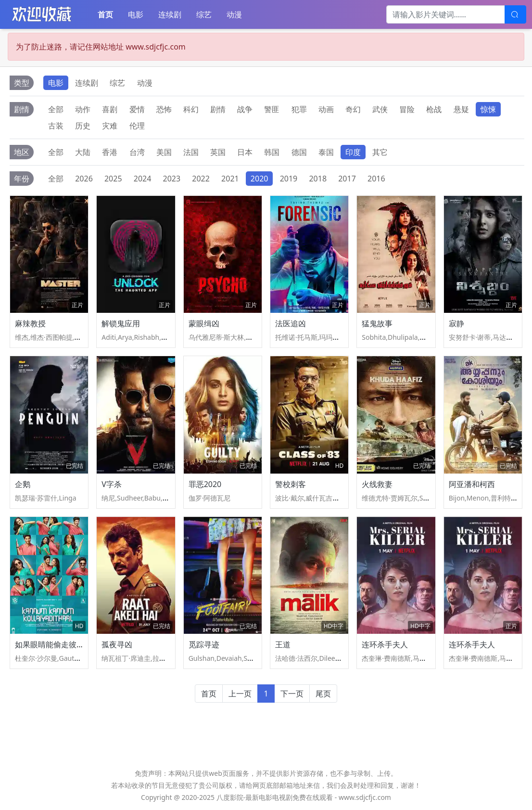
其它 (380, 152)
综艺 (204, 14)
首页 (105, 14)
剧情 (218, 109)
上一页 (240, 694)
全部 (56, 109)
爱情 (137, 109)
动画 (326, 109)
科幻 (191, 109)
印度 (353, 152)
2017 (347, 179)
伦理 (137, 126)
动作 (83, 109)
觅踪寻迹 (204, 644)
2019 (289, 179)
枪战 (434, 109)
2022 (201, 179)
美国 (164, 152)
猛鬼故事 (377, 323)
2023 (172, 179)
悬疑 (461, 109)
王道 (283, 644)
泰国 (326, 152)
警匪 (272, 109)
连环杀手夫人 (385, 644)
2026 (84, 179)
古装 (56, 126)
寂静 (456, 323)
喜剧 (110, 109)
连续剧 (170, 14)
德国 (299, 152)
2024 (143, 179)
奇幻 (353, 109)
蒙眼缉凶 (204, 323)
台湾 (137, 152)
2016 (376, 179)
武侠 (380, 109)
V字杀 (112, 484)
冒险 (407, 109)
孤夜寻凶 (117, 644)
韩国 (272, 152)
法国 (191, 152)
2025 (113, 179)
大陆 (83, 152)
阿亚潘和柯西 (472, 484)
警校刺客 (291, 484)
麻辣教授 (30, 323)
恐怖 (164, 109)
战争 (245, 109)
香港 (110, 152)
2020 (260, 179)
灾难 (110, 126)
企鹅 (23, 484)
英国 (218, 152)
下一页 (292, 694)
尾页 (323, 694)
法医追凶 (291, 323)
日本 (245, 152)
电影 (136, 14)
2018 (318, 179)
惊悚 (488, 109)
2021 (230, 179)
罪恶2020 (205, 484)
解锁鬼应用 (121, 323)
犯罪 (299, 109)
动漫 (234, 14)
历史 (83, 126)
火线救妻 (377, 484)
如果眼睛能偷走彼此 (50, 644)
